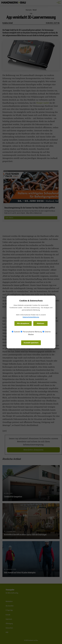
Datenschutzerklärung (31, 317)
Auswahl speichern (31, 343)
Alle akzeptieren (23, 323)
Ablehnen (40, 323)
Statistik (16, 332)
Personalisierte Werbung (31, 332)
